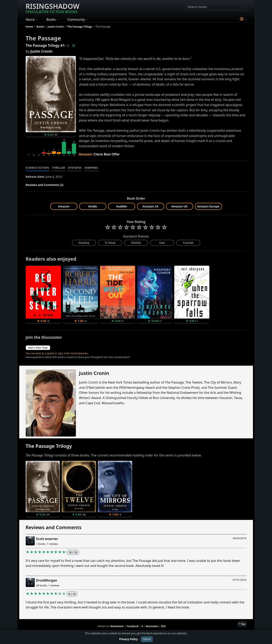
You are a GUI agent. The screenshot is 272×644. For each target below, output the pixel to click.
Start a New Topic (38, 348)
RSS (163, 626)
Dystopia (75, 168)
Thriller (59, 168)
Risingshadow (53, 8)
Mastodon (152, 626)
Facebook (133, 626)
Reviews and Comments (54, 527)
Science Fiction (37, 168)
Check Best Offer (107, 154)
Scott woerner (47, 539)
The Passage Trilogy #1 (45, 45)
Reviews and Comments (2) (45, 185)
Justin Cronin (42, 51)
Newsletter (117, 626)
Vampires (91, 168)
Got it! (147, 639)
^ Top (242, 624)
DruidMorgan (47, 580)
